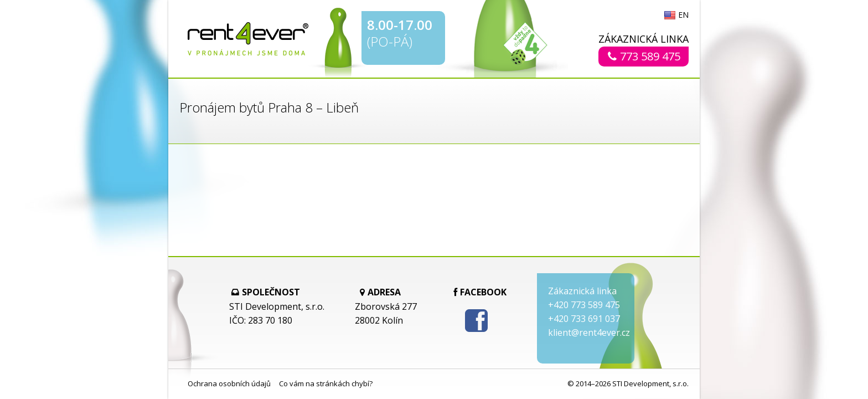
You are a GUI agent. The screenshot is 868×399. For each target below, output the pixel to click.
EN (683, 16)
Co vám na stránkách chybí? (326, 383)
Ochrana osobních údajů (229, 383)
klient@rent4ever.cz (589, 332)
